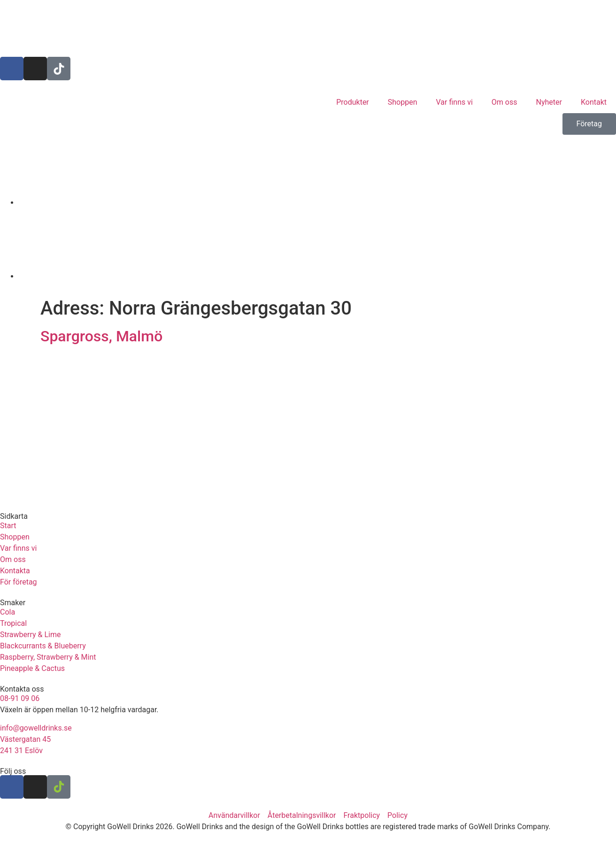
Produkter (353, 102)
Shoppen (403, 102)
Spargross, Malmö (101, 336)
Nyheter (549, 102)
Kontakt (594, 102)
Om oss (504, 102)
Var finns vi (454, 102)
